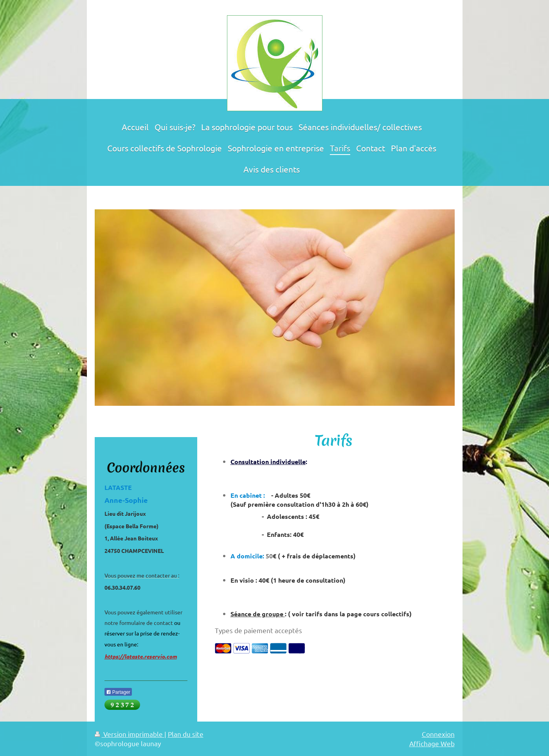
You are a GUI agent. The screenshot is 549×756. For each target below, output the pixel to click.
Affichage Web (432, 743)
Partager (118, 692)
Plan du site (186, 734)
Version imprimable (130, 734)
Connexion (438, 734)
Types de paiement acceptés (258, 630)
